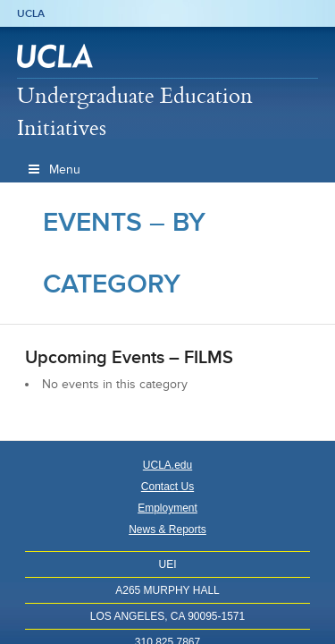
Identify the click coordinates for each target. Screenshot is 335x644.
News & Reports (167, 530)
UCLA (31, 13)
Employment (167, 508)
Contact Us (167, 487)
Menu (54, 169)
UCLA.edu (167, 465)
